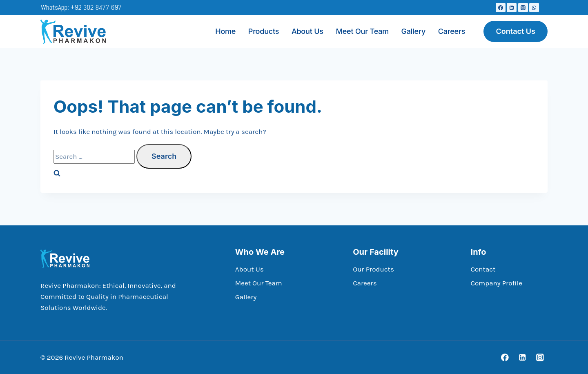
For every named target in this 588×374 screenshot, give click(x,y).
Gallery (414, 31)
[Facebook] (501, 8)
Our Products (373, 269)
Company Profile (497, 283)
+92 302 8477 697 (96, 7)
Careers (452, 31)
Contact (483, 269)
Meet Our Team (362, 31)
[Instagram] (523, 8)
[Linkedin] (512, 8)
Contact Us (516, 31)
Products (264, 31)
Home (225, 31)
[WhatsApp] (534, 8)
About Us (307, 31)
